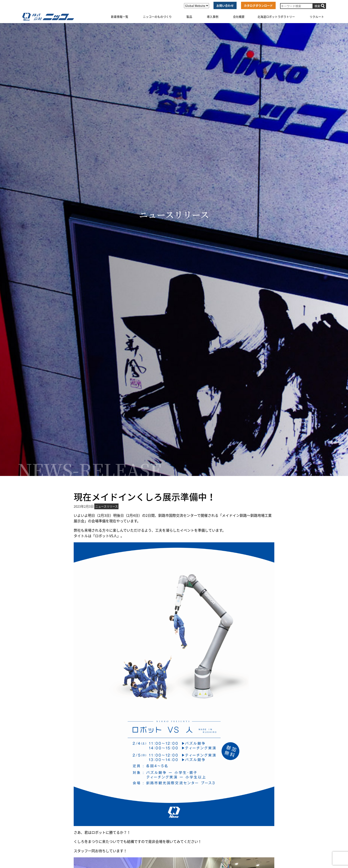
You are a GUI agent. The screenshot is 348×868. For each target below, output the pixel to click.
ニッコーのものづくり (157, 17)
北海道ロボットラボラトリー (276, 17)
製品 (189, 17)
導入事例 (213, 17)
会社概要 (239, 17)
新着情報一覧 (120, 17)
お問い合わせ (225, 5)
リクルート (317, 17)
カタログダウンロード (258, 5)
